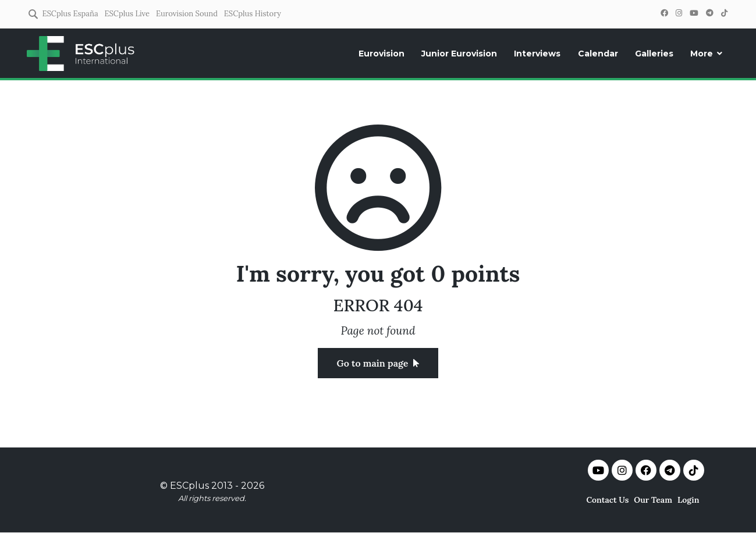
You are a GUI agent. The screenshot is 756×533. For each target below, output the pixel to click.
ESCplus (189, 486)
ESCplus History (253, 14)
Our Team (653, 500)
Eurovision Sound (187, 14)
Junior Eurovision (459, 54)
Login (688, 500)
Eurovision (381, 54)
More (702, 54)
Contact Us (607, 500)
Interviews (537, 54)
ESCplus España (70, 14)
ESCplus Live (127, 14)
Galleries (654, 54)
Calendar (598, 54)
